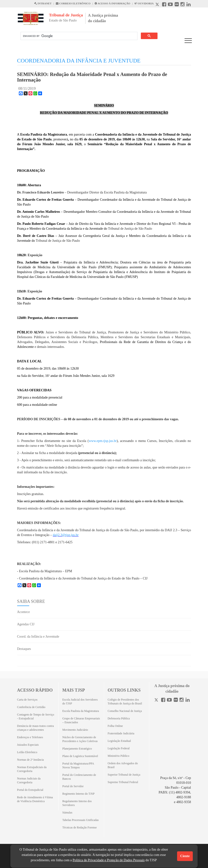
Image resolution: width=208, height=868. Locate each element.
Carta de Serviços (27, 700)
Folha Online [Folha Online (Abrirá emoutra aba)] (115, 726)
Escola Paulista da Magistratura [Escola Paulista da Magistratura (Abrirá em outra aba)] (81, 711)
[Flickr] (176, 700)
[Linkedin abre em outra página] (189, 5)
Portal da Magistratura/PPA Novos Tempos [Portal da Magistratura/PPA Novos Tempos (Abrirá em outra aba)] (78, 765)
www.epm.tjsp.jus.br (103, 441)
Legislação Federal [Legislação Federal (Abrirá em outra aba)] (119, 748)
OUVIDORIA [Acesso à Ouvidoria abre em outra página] (144, 3)
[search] (79, 36)
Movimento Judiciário (75, 730)
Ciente (185, 856)
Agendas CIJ (26, 624)
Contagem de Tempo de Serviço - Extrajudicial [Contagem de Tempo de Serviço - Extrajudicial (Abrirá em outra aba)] (36, 716)
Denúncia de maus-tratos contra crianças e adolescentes (36, 728)
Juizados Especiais (28, 745)
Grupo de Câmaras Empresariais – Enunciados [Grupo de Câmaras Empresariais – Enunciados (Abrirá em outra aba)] (81, 720)
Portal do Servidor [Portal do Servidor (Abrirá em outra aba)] (73, 786)
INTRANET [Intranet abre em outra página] (43, 3)
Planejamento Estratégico (77, 749)
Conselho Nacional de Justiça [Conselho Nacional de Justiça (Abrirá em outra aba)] (125, 711)
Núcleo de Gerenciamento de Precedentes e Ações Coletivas (80, 739)
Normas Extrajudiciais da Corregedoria (32, 769)
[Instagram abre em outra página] (183, 5)
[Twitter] (157, 700)
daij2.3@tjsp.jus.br (66, 535)
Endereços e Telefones (30, 737)
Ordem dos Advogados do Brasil (123, 765)
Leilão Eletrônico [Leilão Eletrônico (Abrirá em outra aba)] (27, 752)
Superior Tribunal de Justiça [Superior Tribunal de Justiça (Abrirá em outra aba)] (124, 775)
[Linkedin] (188, 700)
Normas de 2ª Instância (31, 760)
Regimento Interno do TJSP (78, 794)
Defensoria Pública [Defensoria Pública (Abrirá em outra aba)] (119, 718)
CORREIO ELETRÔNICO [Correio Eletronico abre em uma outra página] (73, 3)
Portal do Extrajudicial (30, 790)
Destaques (24, 649)
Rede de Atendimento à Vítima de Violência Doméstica (35, 799)
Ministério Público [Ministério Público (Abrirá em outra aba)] (119, 756)
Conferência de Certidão (31, 707)
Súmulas (67, 813)
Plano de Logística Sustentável (80, 756)
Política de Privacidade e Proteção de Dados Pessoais (108, 860)
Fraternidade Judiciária (121, 733)
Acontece (24, 612)
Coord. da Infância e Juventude (38, 637)
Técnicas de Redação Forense (79, 827)
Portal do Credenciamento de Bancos (79, 777)
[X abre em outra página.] (158, 5)
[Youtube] (169, 700)
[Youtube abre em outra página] (170, 5)
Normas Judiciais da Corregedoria (29, 780)
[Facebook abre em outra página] (164, 5)
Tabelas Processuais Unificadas (80, 820)
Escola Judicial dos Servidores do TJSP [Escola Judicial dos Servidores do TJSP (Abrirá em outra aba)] (80, 702)
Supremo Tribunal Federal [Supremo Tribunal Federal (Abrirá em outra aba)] (123, 782)
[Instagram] (182, 700)
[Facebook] (163, 700)
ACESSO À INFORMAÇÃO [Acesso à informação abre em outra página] (112, 3)
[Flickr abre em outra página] (177, 5)
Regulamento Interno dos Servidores (77, 803)
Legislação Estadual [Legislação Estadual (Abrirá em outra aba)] (119, 741)
